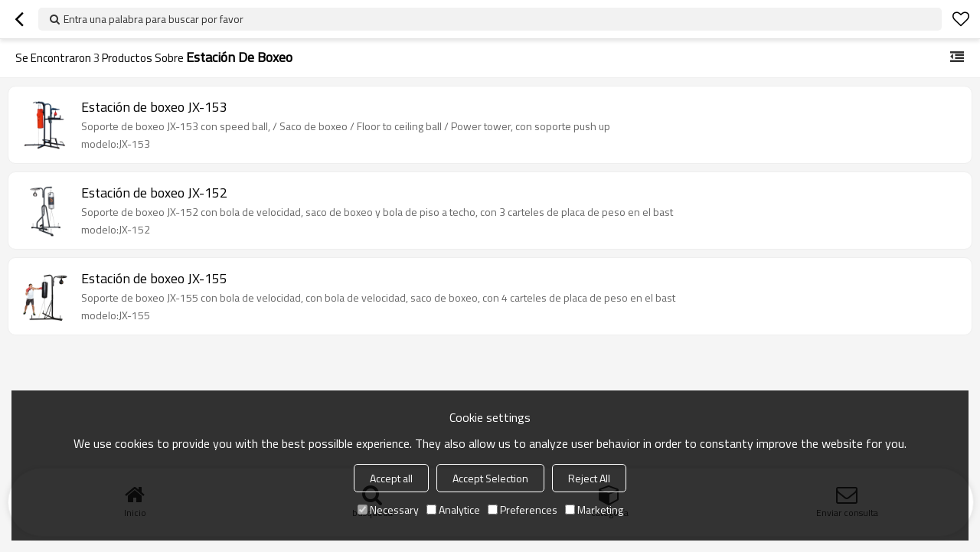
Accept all (391, 478)
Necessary (388, 510)
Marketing (594, 510)
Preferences (523, 510)
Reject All (589, 478)
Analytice (453, 510)
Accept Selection (490, 478)
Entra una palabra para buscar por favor (154, 19)
